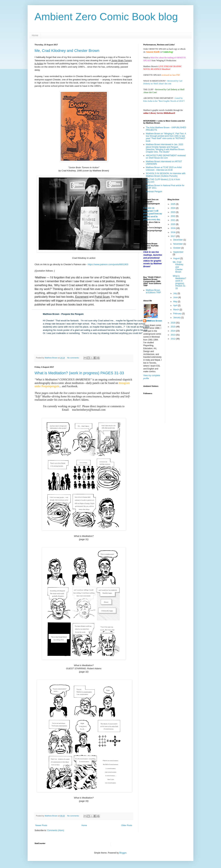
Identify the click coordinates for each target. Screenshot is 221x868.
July (175, 293)
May (175, 302)
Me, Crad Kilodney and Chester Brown (67, 51)
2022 (173, 216)
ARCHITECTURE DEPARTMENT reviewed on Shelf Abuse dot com (166, 157)
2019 (173, 228)
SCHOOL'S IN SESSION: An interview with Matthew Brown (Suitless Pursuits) (166, 175)
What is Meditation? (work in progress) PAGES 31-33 (79, 373)
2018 (173, 232)
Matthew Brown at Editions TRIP (153, 291)
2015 (173, 327)
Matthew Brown (154, 321)
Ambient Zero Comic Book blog (106, 17)
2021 (173, 220)
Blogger (123, 853)
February (178, 314)
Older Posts (127, 825)
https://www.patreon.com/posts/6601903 (108, 264)
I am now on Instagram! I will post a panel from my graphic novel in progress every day (153, 214)
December (178, 240)
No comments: (73, 358)
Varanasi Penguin (154, 192)
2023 (173, 212)
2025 (173, 204)
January (177, 318)
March (176, 310)
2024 (173, 208)
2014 (173, 331)
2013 (173, 335)
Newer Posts (41, 825)
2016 (173, 323)
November (178, 244)
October (177, 248)
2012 (173, 339)
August (177, 258)
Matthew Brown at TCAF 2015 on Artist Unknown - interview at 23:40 (164, 169)
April (176, 305)
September (178, 252)
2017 (173, 236)
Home (35, 35)
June (176, 297)
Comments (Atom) (56, 830)
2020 (173, 224)
